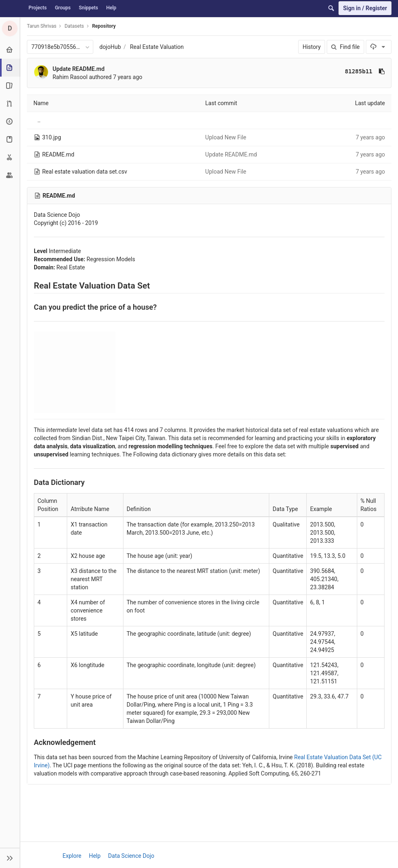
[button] (10, 858)
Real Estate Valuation (157, 47)
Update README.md (79, 69)
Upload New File (226, 137)
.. (39, 120)
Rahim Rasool (70, 77)
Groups (63, 8)
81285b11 (359, 71)
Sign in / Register (365, 8)
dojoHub (110, 47)
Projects (38, 8)
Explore (72, 856)
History (312, 47)
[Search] (331, 8)
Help (111, 8)
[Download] (379, 47)
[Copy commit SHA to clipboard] (382, 71)
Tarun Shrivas (42, 26)
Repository (104, 26)
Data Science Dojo (131, 856)
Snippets (88, 8)
